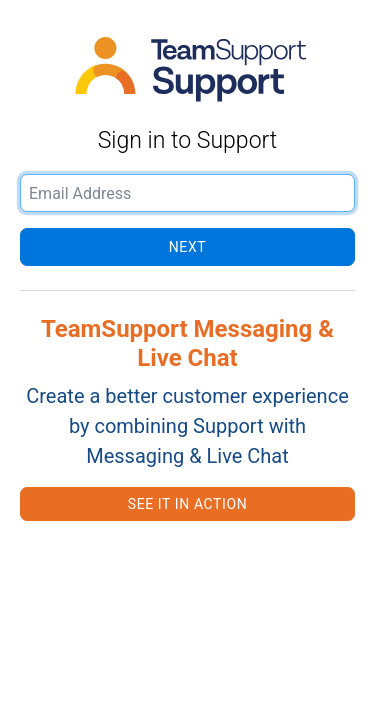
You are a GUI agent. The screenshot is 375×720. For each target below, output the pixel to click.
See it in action (187, 504)
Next (187, 247)
